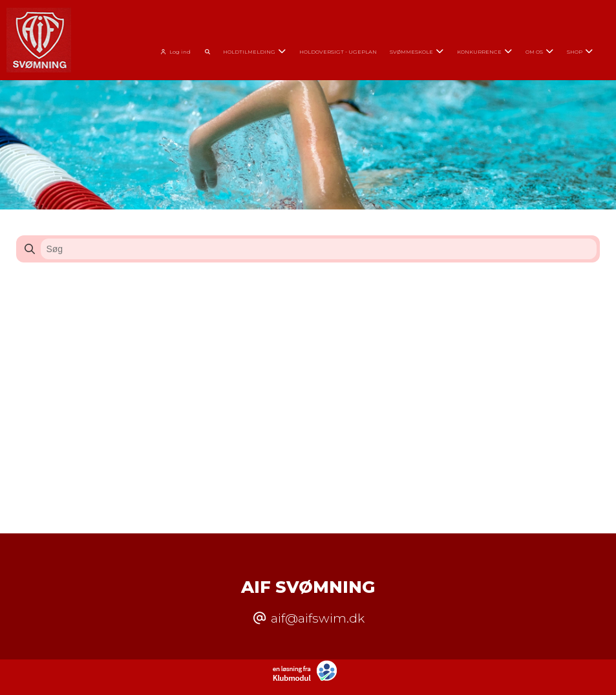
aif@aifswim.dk (318, 618)
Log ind (174, 52)
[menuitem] (178, 50)
